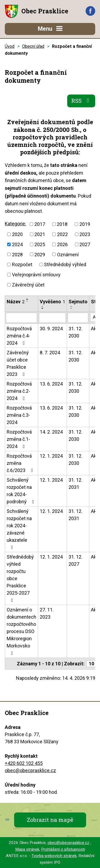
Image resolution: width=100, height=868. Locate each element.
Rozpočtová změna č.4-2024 (19, 336)
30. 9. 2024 (51, 329)
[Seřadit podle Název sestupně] (27, 301)
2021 (40, 234)
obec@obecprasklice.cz (30, 770)
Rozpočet (22, 264)
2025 (40, 244)
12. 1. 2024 (51, 456)
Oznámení (68, 254)
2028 (17, 254)
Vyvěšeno (52, 302)
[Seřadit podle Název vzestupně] (27, 299)
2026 (62, 244)
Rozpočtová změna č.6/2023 (21, 463)
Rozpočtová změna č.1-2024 (19, 439)
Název (16, 302)
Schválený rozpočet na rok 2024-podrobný (21, 491)
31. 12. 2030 (75, 332)
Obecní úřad (33, 46)
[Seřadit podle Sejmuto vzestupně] (71, 306)
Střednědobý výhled (65, 264)
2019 (85, 224)
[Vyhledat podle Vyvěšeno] (52, 318)
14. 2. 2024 (51, 432)
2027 (85, 244)
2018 (62, 224)
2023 (85, 234)
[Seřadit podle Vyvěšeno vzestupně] (43, 306)
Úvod (10, 46)
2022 (62, 234)
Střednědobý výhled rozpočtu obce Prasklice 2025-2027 (20, 578)
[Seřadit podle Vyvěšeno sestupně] (43, 308)
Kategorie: (15, 224)
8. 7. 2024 (50, 353)
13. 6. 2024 (51, 384)
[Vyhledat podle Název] (21, 318)
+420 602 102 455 (24, 763)
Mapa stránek (27, 849)
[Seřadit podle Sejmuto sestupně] (71, 308)
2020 (17, 234)
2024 (17, 244)
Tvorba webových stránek (54, 856)
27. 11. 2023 (47, 613)
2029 (40, 254)
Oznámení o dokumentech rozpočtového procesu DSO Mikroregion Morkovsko (21, 631)
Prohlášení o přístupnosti (63, 849)
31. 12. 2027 (75, 560)
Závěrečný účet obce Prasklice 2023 (18, 363)
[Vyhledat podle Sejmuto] (78, 318)
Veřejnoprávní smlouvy (36, 275)
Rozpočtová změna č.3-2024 (19, 415)
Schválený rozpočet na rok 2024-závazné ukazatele (19, 529)
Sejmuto (78, 302)
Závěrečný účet (28, 285)
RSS (81, 101)
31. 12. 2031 (75, 484)
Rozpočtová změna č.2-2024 (19, 391)
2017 (40, 224)
